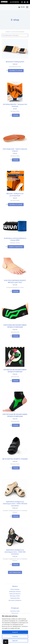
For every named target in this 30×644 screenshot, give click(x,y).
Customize (15, 636)
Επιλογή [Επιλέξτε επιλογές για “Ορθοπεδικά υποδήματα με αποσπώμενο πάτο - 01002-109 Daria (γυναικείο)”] (16, 516)
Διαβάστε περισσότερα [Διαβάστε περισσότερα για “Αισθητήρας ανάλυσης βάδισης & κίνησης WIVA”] (16, 247)
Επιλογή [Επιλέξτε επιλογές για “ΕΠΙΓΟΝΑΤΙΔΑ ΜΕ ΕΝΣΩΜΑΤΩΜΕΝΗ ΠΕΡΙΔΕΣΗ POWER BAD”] (16, 381)
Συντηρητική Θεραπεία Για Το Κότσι (15, 287)
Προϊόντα (15, 586)
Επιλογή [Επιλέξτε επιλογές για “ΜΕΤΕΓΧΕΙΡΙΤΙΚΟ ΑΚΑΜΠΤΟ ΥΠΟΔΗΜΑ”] (16, 468)
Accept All (15, 632)
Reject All (15, 641)
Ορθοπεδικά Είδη (15, 332)
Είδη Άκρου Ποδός (15, 111)
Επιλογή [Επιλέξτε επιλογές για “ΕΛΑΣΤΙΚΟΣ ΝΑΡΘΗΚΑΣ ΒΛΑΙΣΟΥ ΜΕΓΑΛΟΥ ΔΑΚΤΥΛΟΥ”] (16, 291)
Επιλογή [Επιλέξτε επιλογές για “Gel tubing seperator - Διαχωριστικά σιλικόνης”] (16, 115)
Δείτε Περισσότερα (15, 572)
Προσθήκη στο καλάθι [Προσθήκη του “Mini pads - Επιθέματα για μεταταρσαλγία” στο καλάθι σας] (16, 204)
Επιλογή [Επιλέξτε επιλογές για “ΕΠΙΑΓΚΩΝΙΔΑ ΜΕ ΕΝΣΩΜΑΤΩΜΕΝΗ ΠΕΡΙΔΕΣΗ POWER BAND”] (16, 336)
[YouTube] (27, 2)
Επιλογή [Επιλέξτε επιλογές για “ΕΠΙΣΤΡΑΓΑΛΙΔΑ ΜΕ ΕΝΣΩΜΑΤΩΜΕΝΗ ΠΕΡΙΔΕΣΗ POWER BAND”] (16, 425)
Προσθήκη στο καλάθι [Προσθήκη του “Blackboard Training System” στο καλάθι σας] (16, 71)
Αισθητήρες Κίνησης (15, 243)
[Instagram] (25, 2)
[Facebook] (22, 2)
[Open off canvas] (27, 7)
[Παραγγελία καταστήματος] (15, 35)
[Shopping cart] (22, 7)
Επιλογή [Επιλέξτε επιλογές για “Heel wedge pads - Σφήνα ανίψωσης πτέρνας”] (16, 160)
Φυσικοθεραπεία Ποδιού (15, 67)
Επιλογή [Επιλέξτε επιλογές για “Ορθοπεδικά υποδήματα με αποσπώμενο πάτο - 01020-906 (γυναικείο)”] (16, 565)
